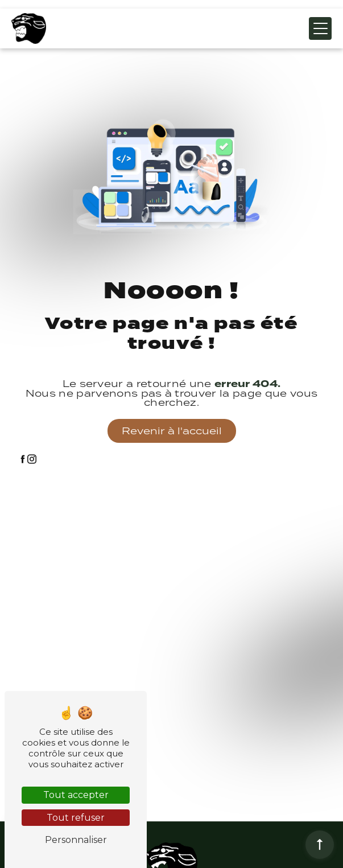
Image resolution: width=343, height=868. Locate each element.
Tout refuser (76, 818)
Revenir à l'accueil (172, 431)
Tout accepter (76, 795)
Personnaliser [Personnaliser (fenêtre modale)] (76, 840)
